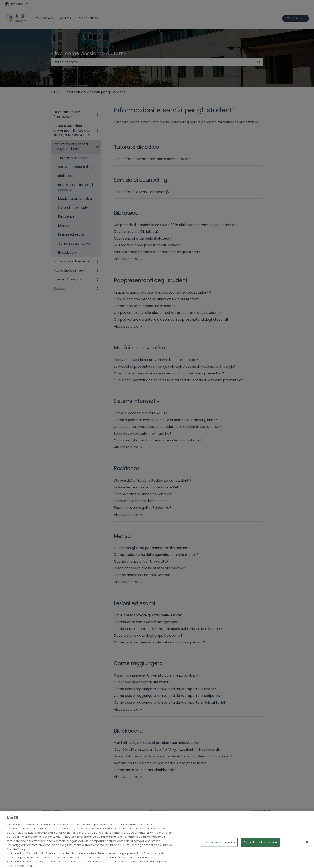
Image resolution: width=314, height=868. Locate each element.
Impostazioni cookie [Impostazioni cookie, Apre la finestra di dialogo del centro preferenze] (219, 849)
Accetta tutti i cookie (260, 849)
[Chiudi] (307, 849)
